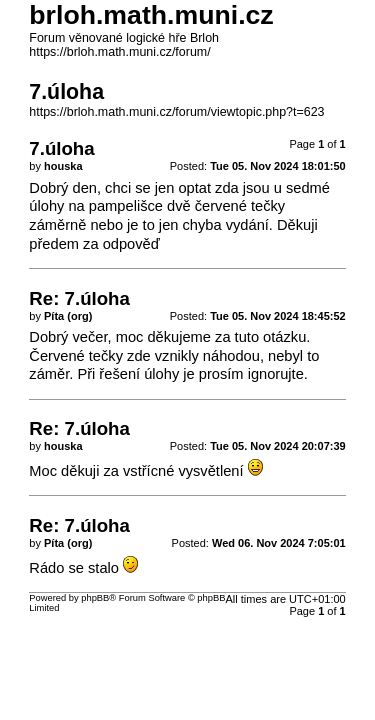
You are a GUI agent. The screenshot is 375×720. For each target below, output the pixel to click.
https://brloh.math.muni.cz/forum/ (119, 52)
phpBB (95, 598)
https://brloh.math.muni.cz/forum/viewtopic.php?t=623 (176, 112)
